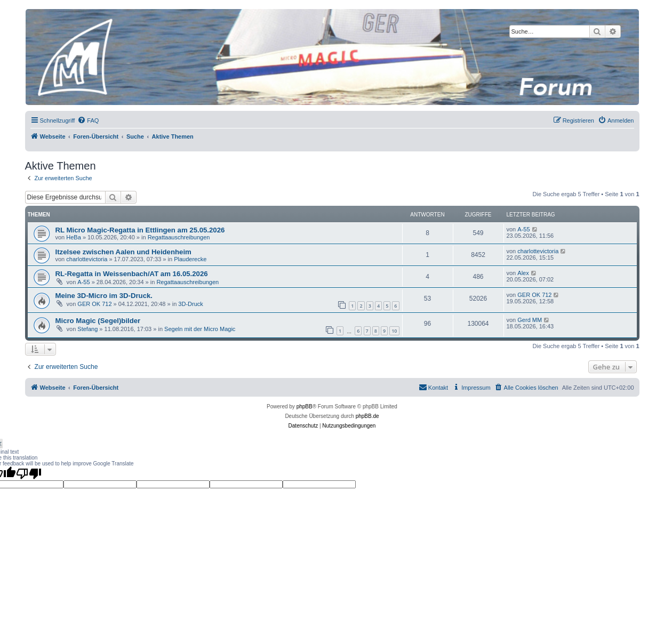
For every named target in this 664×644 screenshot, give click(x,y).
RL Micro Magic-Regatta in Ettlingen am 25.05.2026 (140, 230)
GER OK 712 (94, 304)
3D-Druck (190, 304)
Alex (523, 273)
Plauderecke (190, 259)
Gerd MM (530, 320)
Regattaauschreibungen (179, 237)
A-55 (523, 229)
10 (394, 331)
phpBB (305, 406)
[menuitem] (88, 120)
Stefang (87, 329)
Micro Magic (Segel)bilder (98, 321)
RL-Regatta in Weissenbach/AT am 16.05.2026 (132, 274)
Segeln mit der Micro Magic (200, 329)
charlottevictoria (87, 259)
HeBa (74, 237)
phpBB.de (367, 416)
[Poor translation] (29, 473)
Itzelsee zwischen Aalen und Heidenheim (123, 252)
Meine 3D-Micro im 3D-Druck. (104, 296)
